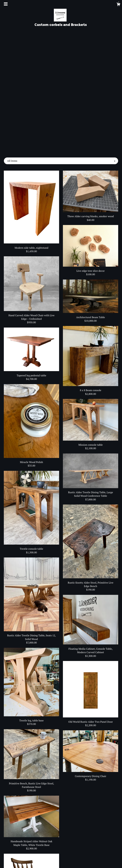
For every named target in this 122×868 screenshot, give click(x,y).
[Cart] (118, 5)
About (22, 851)
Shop (22, 846)
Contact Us (22, 861)
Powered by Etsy (100, 860)
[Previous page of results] (44, 815)
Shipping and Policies (22, 856)
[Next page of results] (78, 815)
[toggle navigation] (6, 4)
